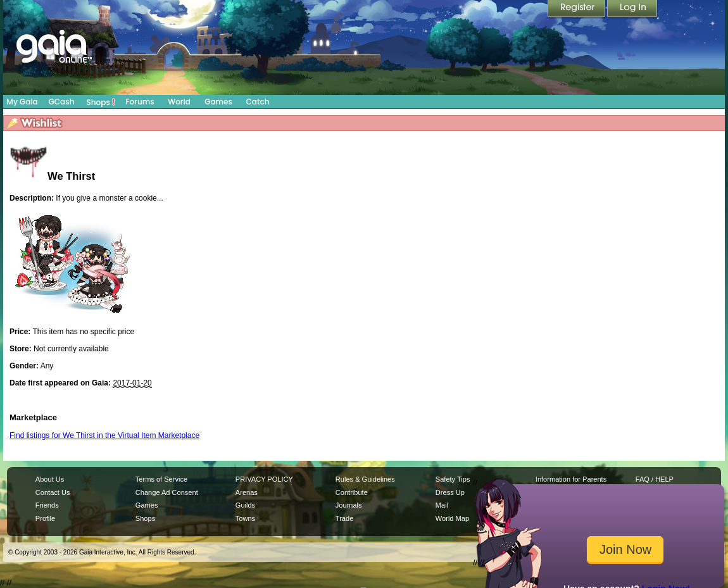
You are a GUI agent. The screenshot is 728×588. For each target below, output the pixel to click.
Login (632, 9)
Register (577, 9)
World (179, 102)
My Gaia (22, 102)
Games (218, 102)
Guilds (245, 505)
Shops (101, 102)
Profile (45, 518)
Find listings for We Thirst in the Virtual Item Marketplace (104, 435)
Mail (442, 505)
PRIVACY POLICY (264, 479)
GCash (62, 102)
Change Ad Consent (167, 492)
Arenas (247, 492)
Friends (47, 505)
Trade (344, 518)
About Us (50, 479)
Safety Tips (453, 479)
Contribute (352, 492)
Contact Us (53, 492)
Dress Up (450, 492)
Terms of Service (161, 479)
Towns (245, 518)
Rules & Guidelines (365, 479)
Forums (140, 102)
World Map (452, 518)
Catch (258, 102)
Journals (349, 505)
